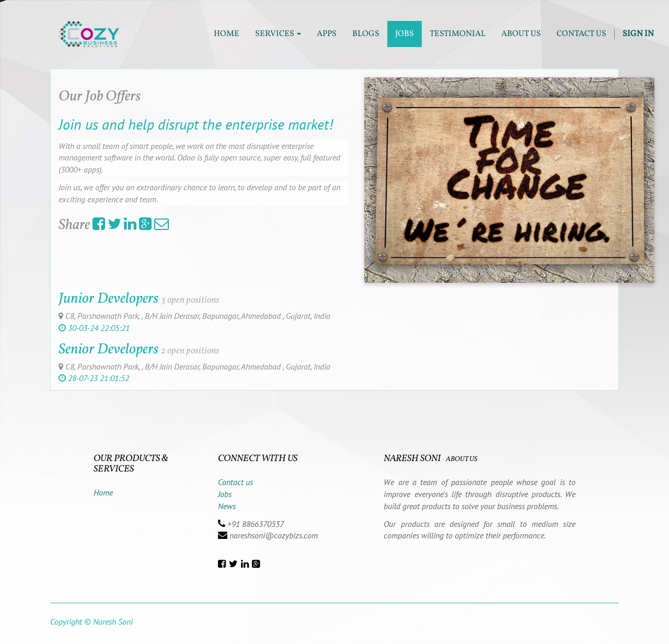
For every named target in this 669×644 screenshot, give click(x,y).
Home (103, 492)
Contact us (235, 482)
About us (462, 459)
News (227, 506)
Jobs (225, 494)
